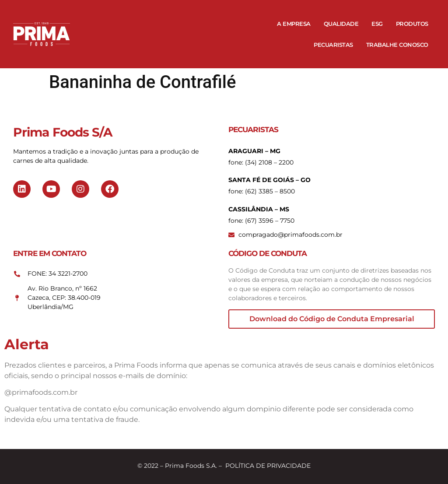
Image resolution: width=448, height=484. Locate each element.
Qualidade (341, 24)
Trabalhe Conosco (397, 45)
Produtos (412, 24)
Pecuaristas (333, 45)
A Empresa (294, 24)
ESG (377, 24)
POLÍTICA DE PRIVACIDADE (268, 466)
